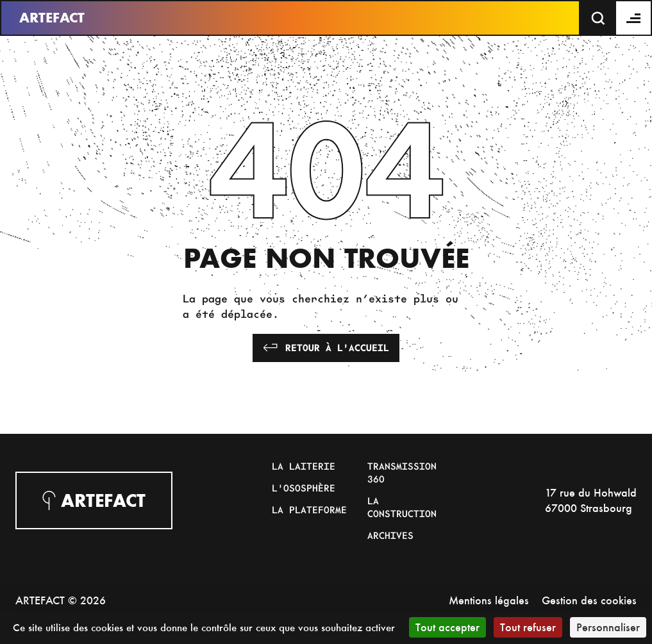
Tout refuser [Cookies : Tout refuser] (528, 627)
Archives (390, 535)
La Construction (402, 507)
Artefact (52, 18)
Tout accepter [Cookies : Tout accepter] (447, 627)
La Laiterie (304, 466)
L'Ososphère (304, 488)
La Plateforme (309, 509)
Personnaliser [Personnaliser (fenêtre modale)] (608, 627)
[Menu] (634, 18)
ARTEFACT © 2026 (61, 600)
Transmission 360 (402, 472)
